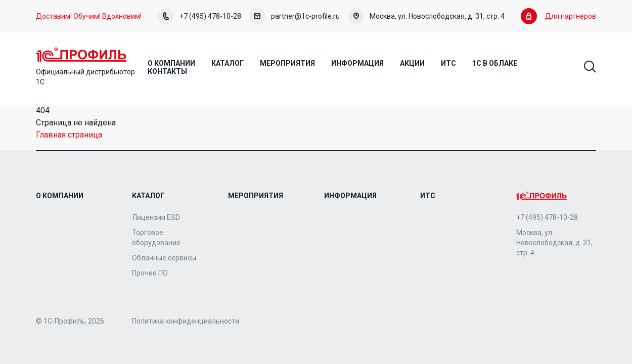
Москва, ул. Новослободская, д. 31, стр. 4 (426, 16)
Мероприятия (256, 196)
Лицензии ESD (156, 217)
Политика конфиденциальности (186, 321)
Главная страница (69, 135)
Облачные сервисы (164, 258)
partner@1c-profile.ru (295, 16)
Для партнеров (558, 16)
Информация (350, 196)
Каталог (148, 196)
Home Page (81, 55)
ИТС (428, 196)
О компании (60, 196)
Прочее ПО (150, 273)
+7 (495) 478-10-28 (199, 16)
